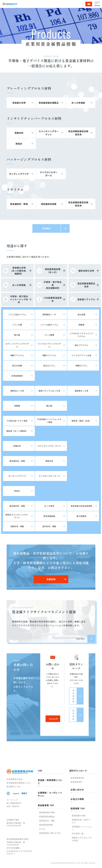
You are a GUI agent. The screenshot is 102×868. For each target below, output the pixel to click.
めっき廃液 (49, 506)
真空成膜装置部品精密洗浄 (78, 133)
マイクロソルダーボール (49, 174)
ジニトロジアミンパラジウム (49, 345)
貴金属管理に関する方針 (50, 833)
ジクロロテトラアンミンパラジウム (81, 335)
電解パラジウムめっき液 (49, 391)
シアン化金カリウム (17, 314)
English (16, 793)
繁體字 (24, 793)
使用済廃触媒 (49, 516)
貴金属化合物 (19, 103)
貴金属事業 (73, 696)
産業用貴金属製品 (47, 817)
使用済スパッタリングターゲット (17, 516)
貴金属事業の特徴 (47, 812)
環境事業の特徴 (79, 816)
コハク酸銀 (49, 335)
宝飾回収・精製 (17, 526)
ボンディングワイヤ (19, 174)
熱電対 (19, 144)
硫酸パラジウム (49, 355)
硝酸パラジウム (17, 355)
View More (80, 639)
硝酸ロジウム (81, 366)
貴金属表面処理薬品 (49, 103)
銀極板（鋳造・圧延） (81, 421)
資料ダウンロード (78, 771)
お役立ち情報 (77, 799)
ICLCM (42, 829)
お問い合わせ (77, 790)
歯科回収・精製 (49, 526)
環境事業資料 (76, 782)
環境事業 (73, 715)
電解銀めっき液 (82, 391)
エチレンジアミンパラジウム (17, 345)
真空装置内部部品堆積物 (81, 506)
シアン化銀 (17, 325)
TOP (40, 771)
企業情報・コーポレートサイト (50, 794)
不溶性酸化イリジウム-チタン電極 (49, 421)
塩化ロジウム (49, 366)
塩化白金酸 (17, 366)
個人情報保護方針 (14, 803)
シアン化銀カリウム (49, 325)
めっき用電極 (78, 103)
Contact (53, 719)
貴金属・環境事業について (50, 782)
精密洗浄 (49, 461)
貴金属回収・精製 (19, 204)
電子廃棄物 (81, 516)
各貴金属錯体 (17, 376)
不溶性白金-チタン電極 (17, 421)
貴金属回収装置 (49, 204)
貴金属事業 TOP (46, 805)
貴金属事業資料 (77, 778)
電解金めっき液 (17, 391)
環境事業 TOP (78, 808)
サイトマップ (12, 800)
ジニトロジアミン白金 (81, 355)
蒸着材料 (19, 133)
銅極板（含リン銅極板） (17, 431)
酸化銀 (17, 335)
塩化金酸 (81, 314)
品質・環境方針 (13, 806)
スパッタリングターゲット (49, 133)
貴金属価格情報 (46, 825)
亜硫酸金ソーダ (49, 314)
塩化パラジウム (82, 345)
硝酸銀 (81, 325)
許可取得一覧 (78, 834)
